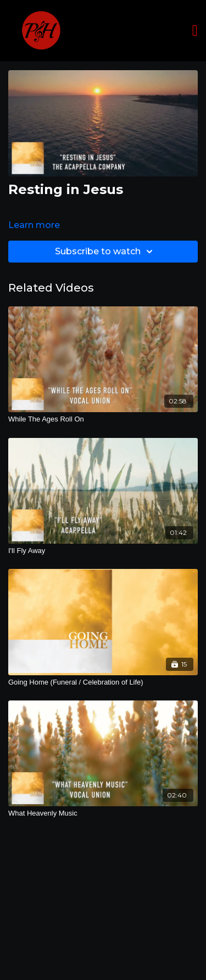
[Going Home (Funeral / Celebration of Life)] (103, 682)
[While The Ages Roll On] (103, 419)
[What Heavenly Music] (103, 813)
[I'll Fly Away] (103, 551)
